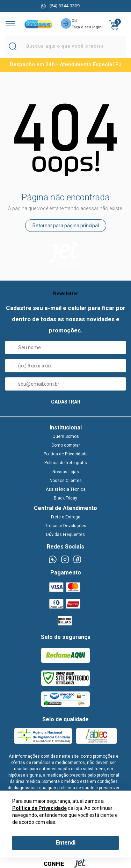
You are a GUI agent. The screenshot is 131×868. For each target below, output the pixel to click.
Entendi (66, 843)
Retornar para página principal (66, 226)
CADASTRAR (66, 402)
